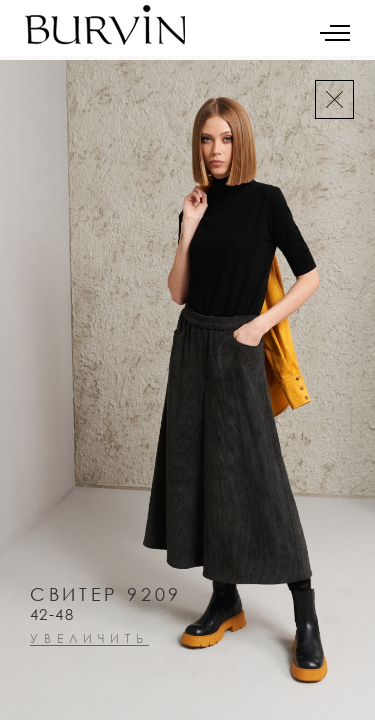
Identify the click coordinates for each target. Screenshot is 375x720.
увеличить (89, 639)
